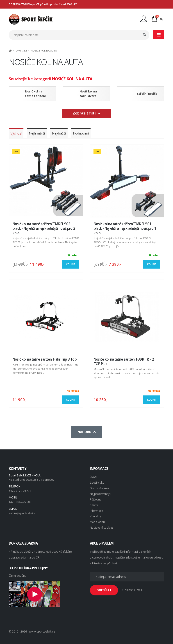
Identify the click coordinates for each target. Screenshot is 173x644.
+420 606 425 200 (20, 502)
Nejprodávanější (101, 493)
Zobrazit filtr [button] (86, 113)
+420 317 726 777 (20, 490)
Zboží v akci (97, 482)
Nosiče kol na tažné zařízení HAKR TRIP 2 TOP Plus (124, 362)
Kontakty (96, 515)
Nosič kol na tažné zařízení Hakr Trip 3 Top (45, 359)
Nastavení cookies (102, 525)
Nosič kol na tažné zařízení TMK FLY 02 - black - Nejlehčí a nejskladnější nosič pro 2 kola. (44, 228)
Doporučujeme (100, 488)
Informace (97, 509)
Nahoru (87, 432)
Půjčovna (96, 498)
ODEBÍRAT (104, 588)
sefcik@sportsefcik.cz (23, 513)
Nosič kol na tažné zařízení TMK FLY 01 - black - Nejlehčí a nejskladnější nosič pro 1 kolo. (125, 228)
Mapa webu (98, 520)
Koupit (71, 264)
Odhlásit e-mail (132, 588)
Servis (94, 504)
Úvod (93, 477)
